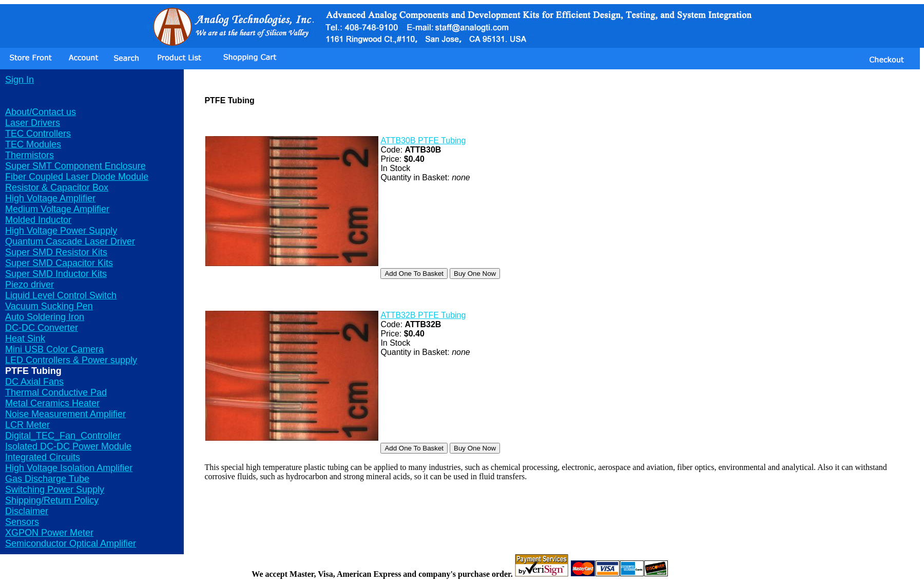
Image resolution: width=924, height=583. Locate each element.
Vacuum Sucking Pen (49, 306)
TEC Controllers (38, 134)
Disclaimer (27, 511)
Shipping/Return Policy (52, 500)
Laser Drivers (33, 123)
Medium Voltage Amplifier (57, 209)
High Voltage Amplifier (50, 198)
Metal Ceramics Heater (52, 403)
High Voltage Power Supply (61, 231)
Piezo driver (30, 285)
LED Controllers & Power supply (71, 360)
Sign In (20, 80)
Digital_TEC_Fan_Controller (63, 436)
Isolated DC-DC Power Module (68, 446)
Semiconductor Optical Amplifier (71, 543)
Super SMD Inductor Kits (56, 274)
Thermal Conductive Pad (56, 392)
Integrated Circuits (43, 457)
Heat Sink (25, 338)
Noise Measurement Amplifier (65, 414)
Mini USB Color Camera (54, 349)
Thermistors (30, 155)
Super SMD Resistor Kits (56, 252)
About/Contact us (41, 112)
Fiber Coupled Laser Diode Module (77, 177)
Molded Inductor (38, 220)
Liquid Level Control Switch (61, 295)
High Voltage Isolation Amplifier (69, 468)
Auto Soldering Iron (45, 317)
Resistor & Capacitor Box (57, 187)
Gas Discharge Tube (47, 479)
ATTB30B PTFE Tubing (423, 140)
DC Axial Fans (34, 382)
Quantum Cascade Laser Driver (70, 241)
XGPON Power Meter (49, 533)
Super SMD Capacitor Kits (59, 263)
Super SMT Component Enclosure (75, 166)
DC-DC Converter (42, 328)
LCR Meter (27, 425)
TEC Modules (33, 144)
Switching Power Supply (55, 490)
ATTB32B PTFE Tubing (423, 315)
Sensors (22, 522)
